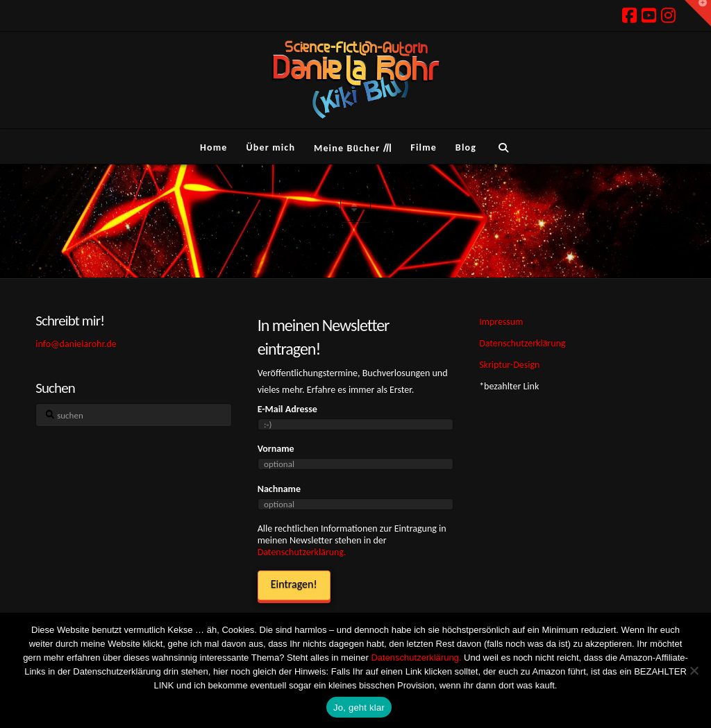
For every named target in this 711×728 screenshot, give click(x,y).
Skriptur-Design (509, 365)
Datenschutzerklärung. (302, 552)
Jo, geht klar (359, 708)
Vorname (276, 449)
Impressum (501, 322)
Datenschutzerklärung (522, 343)
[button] (698, 13)
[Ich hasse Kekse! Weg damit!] (694, 670)
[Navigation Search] (503, 146)
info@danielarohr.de (76, 344)
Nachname (279, 489)
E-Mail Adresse (287, 409)
